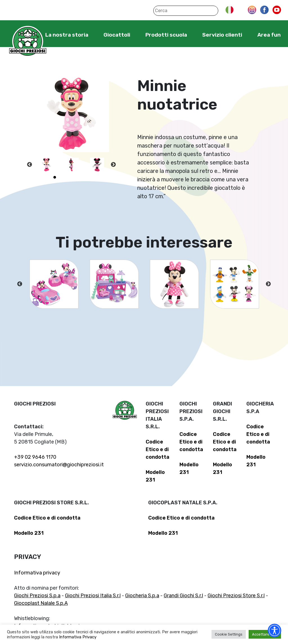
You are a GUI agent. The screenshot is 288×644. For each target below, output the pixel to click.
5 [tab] (88, 177)
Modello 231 (29, 533)
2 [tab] (63, 177)
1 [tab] (55, 177)
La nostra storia (67, 35)
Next (113, 165)
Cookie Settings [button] (229, 634)
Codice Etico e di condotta (157, 449)
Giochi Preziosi (28, 42)
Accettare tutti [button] (265, 634)
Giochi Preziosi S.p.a (37, 596)
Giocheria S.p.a (142, 596)
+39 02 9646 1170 (35, 457)
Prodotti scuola (166, 35)
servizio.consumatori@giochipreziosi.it (59, 465)
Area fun (269, 35)
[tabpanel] (46, 165)
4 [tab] (80, 177)
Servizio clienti (222, 35)
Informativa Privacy (78, 637)
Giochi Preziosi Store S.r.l (236, 596)
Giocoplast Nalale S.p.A (41, 603)
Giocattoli (117, 35)
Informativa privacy (37, 573)
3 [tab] (71, 177)
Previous (30, 165)
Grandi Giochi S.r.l (183, 596)
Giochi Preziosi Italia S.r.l (93, 596)
